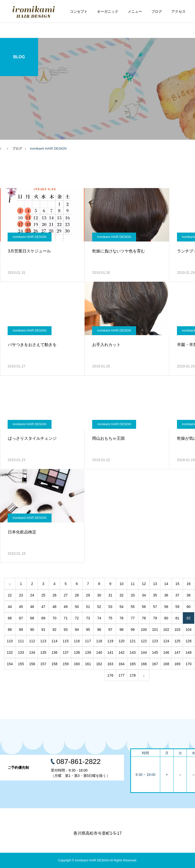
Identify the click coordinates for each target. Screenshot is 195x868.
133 (21, 652)
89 (21, 630)
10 (122, 584)
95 (88, 630)
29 (88, 595)
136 (54, 652)
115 (66, 641)
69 (43, 618)
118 (99, 641)
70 (55, 618)
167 (155, 664)
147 (177, 652)
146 (166, 652)
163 (110, 664)
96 (99, 630)
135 (43, 652)
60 (189, 607)
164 (121, 664)
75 (110, 618)
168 (166, 664)
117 (88, 641)
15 (177, 584)
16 (189, 584)
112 (32, 641)
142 (121, 652)
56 (144, 607)
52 (99, 607)
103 (177, 630)
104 (189, 630)
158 (54, 664)
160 (77, 664)
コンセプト (79, 11)
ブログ (157, 11)
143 (133, 652)
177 (121, 675)
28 (77, 595)
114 (54, 641)
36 (166, 595)
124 (166, 641)
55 (133, 607)
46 (32, 607)
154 (10, 664)
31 (110, 595)
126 (189, 641)
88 (10, 630)
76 (122, 618)
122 (144, 641)
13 (155, 584)
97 (110, 630)
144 (144, 652)
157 (43, 664)
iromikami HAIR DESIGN (30, 237)
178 (133, 675)
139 (88, 652)
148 (189, 652)
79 (155, 618)
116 (77, 641)
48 (55, 607)
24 (32, 595)
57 (155, 607)
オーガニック (108, 11)
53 (110, 607)
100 (144, 630)
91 (43, 630)
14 (166, 584)
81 (177, 618)
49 (66, 607)
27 (66, 595)
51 (88, 607)
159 (66, 664)
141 (110, 652)
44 (10, 607)
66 (10, 618)
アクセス (178, 11)
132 (10, 652)
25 (43, 595)
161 (88, 664)
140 (99, 652)
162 (99, 664)
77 (133, 618)
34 (144, 595)
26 (55, 595)
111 (21, 641)
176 (110, 675)
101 (155, 630)
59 (177, 607)
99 (133, 630)
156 (32, 664)
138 (77, 652)
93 (66, 630)
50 (77, 607)
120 (121, 641)
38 (189, 595)
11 (133, 584)
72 (77, 618)
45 (21, 607)
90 (32, 630)
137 (66, 652)
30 (99, 595)
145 (155, 652)
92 (55, 630)
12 (144, 584)
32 (122, 595)
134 (32, 652)
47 (43, 607)
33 (133, 595)
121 (133, 641)
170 (189, 664)
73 (88, 618)
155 (21, 664)
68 (32, 618)
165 (133, 664)
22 (10, 595)
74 (99, 618)
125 (177, 641)
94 (77, 630)
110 (10, 641)
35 (155, 595)
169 (177, 664)
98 (122, 630)
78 (144, 618)
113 (43, 641)
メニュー (135, 11)
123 (155, 641)
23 (21, 595)
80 (166, 618)
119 (110, 641)
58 (166, 607)
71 (66, 618)
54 (122, 607)
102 (166, 630)
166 (144, 664)
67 (21, 618)
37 (177, 595)
